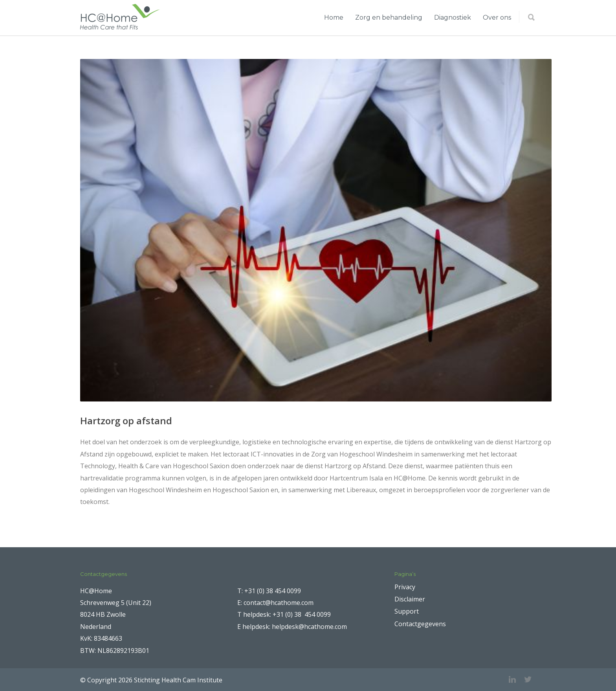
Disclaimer (410, 599)
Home (334, 17)
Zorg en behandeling (389, 17)
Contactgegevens (420, 624)
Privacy (405, 587)
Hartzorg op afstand (126, 421)
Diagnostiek (453, 17)
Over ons (497, 17)
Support (407, 611)
